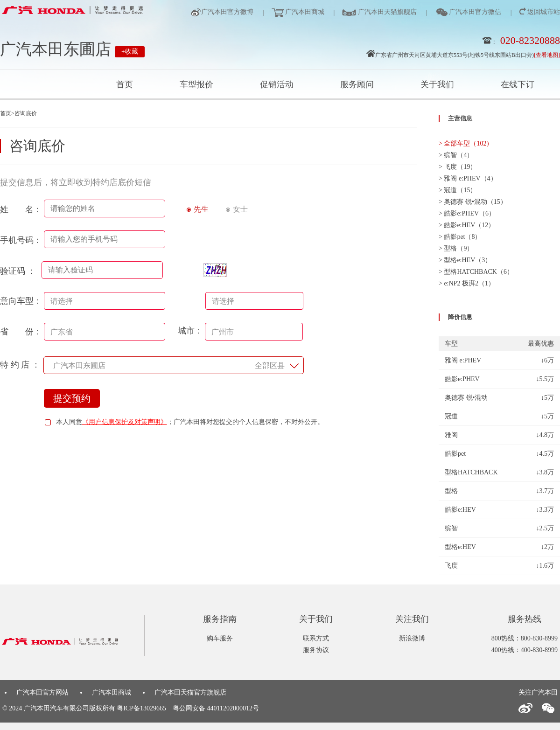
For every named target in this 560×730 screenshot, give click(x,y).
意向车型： (21, 301)
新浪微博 (412, 638)
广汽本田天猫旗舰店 (386, 12)
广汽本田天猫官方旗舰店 (190, 693)
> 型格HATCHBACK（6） (476, 272)
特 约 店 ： (20, 365)
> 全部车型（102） (466, 143)
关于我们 (437, 84)
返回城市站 (543, 12)
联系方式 (316, 638)
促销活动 (277, 84)
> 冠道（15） (458, 190)
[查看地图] (547, 55)
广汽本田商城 (304, 12)
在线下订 (518, 84)
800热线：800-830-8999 (525, 638)
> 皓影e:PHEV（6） (467, 213)
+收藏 (130, 52)
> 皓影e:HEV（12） (467, 225)
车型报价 (196, 84)
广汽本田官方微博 (227, 12)
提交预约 (72, 398)
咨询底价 (26, 113)
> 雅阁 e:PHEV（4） (468, 178)
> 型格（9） (456, 248)
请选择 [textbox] (62, 301)
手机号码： (21, 240)
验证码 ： (20, 271)
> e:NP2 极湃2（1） (467, 283)
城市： (241, 331)
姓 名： (21, 209)
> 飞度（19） (458, 167)
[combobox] (105, 301)
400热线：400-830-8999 (525, 650)
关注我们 (412, 619)
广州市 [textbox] (223, 332)
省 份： (21, 332)
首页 (125, 84)
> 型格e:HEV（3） (465, 260)
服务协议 (316, 650)
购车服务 (220, 638)
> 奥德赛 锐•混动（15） (473, 202)
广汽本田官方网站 (42, 693)
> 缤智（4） (456, 155)
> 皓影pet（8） (460, 237)
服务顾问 (357, 84)
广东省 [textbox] (62, 332)
